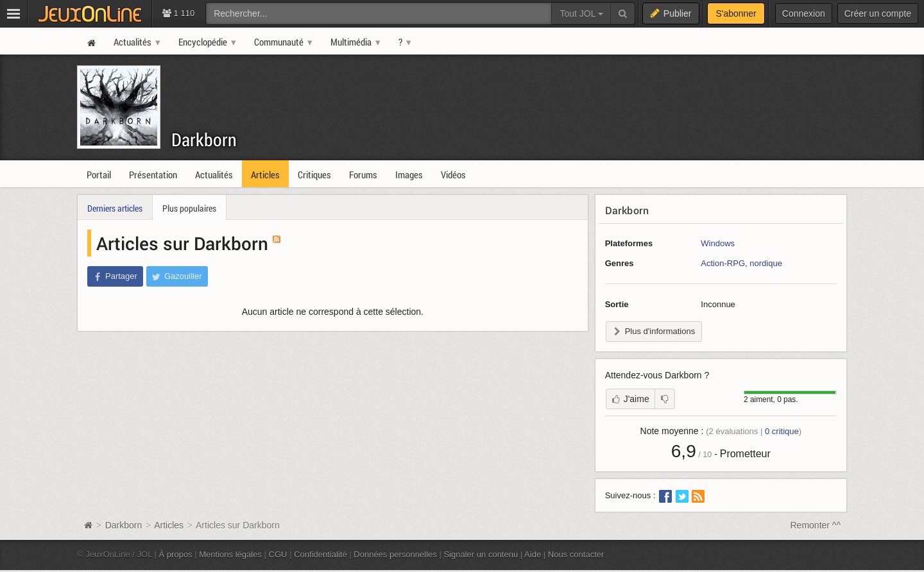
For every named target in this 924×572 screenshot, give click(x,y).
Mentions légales (230, 554)
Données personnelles (395, 554)
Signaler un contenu (481, 554)
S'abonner (736, 13)
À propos (176, 554)
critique (782, 431)
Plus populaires (189, 208)
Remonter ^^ (816, 525)
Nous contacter (576, 554)
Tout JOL (581, 13)
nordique (766, 263)
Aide (533, 554)
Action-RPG (723, 263)
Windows (718, 243)
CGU (278, 554)
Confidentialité (321, 554)
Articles (169, 525)
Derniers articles (115, 208)
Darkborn (204, 139)
